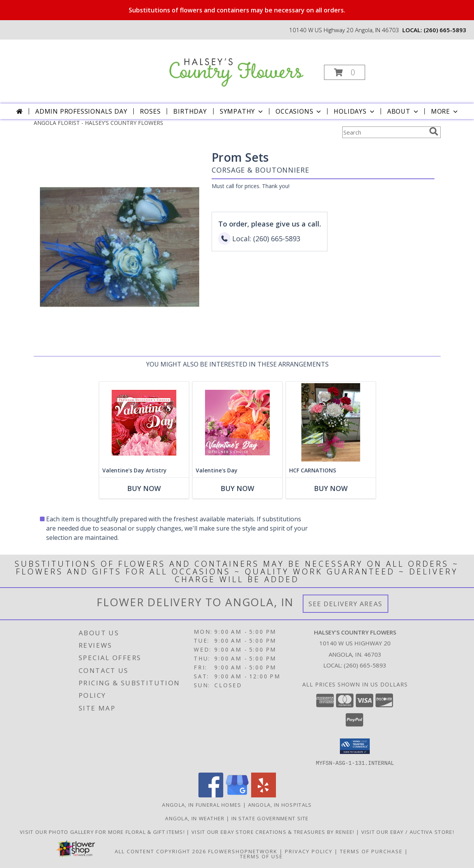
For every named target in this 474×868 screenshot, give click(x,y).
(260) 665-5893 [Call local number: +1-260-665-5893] (445, 30)
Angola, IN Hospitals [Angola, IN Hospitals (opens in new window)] (280, 804)
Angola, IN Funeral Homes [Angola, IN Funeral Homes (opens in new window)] (202, 804)
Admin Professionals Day (81, 111)
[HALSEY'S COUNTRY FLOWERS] (236, 64)
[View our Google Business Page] (237, 795)
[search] (434, 131)
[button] (345, 72)
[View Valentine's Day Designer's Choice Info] (237, 423)
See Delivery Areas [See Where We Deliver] (346, 604)
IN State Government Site (270, 818)
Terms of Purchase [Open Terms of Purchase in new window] (371, 851)
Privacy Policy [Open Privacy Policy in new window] (309, 851)
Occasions (299, 111)
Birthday (190, 111)
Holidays (355, 111)
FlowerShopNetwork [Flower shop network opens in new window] (243, 851)
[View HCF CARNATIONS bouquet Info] (330, 423)
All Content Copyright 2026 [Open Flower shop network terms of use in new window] (160, 851)
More (445, 111)
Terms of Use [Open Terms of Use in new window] (261, 856)
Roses (150, 111)
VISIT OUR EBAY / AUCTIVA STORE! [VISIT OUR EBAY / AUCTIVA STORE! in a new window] (408, 832)
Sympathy (242, 111)
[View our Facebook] (211, 795)
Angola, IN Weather (195, 818)
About (403, 111)
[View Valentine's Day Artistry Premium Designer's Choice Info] (144, 423)
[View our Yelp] (264, 795)
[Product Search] (384, 132)
